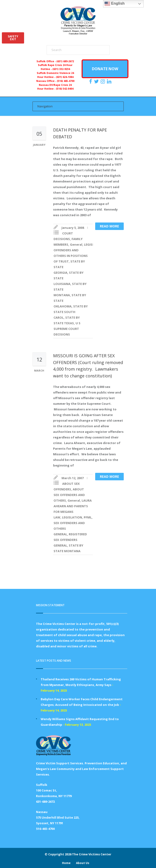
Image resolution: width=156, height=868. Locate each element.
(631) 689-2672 (65, 61)
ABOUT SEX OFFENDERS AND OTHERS (69, 495)
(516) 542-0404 (65, 89)
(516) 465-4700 (66, 81)
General (76, 244)
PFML (88, 517)
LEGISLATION (72, 517)
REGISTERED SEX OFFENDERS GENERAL (70, 540)
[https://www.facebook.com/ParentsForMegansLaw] (91, 81)
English (115, 4)
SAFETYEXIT (13, 38)
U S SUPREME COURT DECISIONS (67, 329)
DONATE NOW (105, 69)
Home (66, 863)
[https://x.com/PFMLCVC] (97, 81)
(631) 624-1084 (65, 77)
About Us (83, 863)
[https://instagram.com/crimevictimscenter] (103, 81)
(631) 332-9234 (61, 69)
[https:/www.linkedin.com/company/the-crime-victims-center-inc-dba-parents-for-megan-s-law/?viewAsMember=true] (110, 81)
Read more (109, 226)
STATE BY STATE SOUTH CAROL (71, 312)
